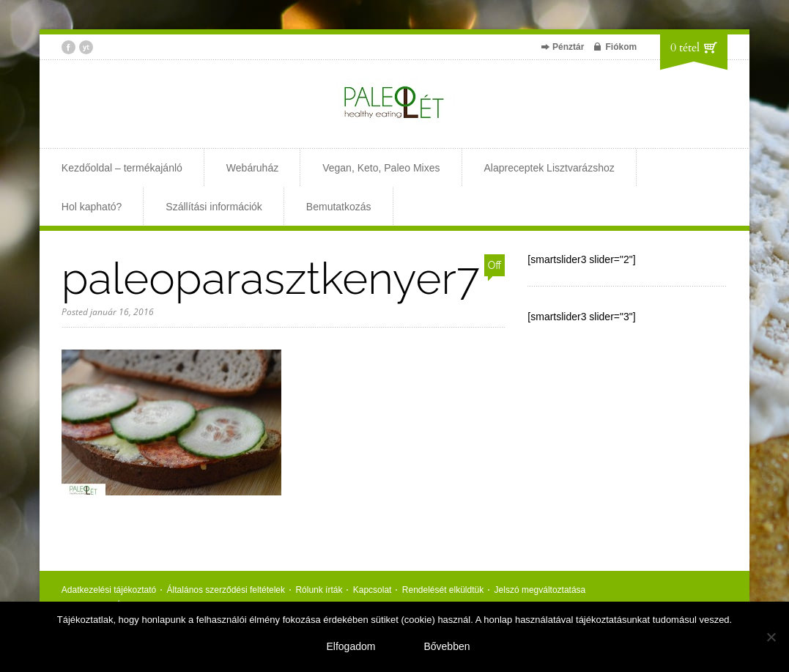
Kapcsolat (373, 590)
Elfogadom (351, 646)
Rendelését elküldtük (443, 590)
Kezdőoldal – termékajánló (122, 168)
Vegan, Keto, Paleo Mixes (381, 168)
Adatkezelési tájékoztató (109, 590)
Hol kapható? (92, 207)
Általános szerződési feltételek (226, 590)
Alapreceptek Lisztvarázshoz (549, 168)
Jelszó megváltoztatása (540, 590)
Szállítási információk (214, 207)
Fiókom (621, 47)
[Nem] (771, 637)
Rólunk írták (319, 590)
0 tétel (685, 48)
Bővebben (447, 646)
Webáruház (252, 168)
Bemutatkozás (339, 207)
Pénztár (568, 47)
